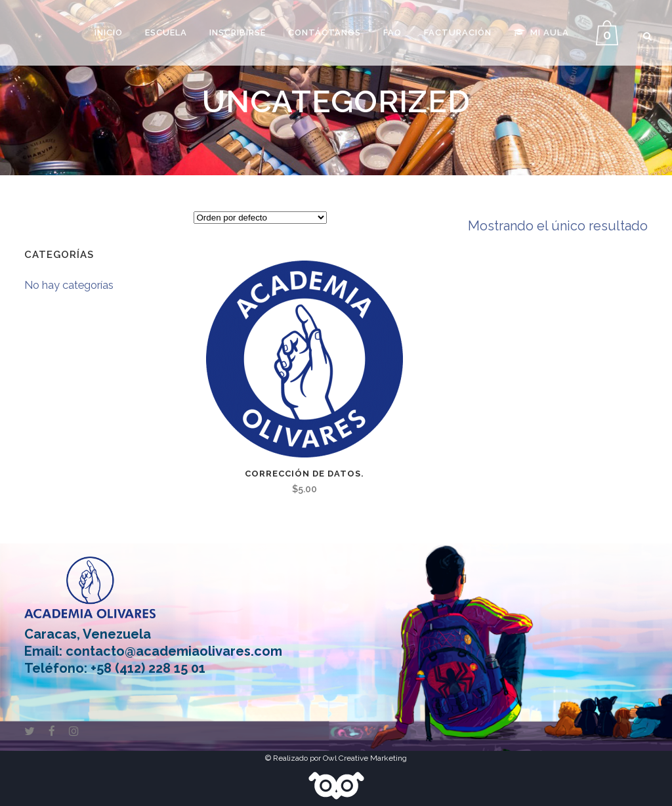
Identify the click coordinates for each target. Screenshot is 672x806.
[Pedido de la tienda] (260, 218)
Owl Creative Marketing (365, 758)
